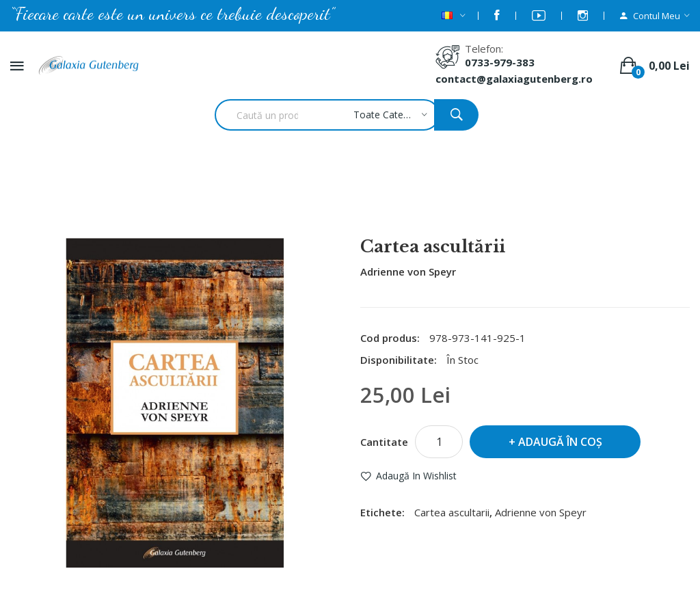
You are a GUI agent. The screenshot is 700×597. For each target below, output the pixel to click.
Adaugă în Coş (560, 442)
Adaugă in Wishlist (416, 476)
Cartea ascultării (368, 201)
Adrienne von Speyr (408, 271)
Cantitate (384, 442)
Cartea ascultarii (452, 512)
